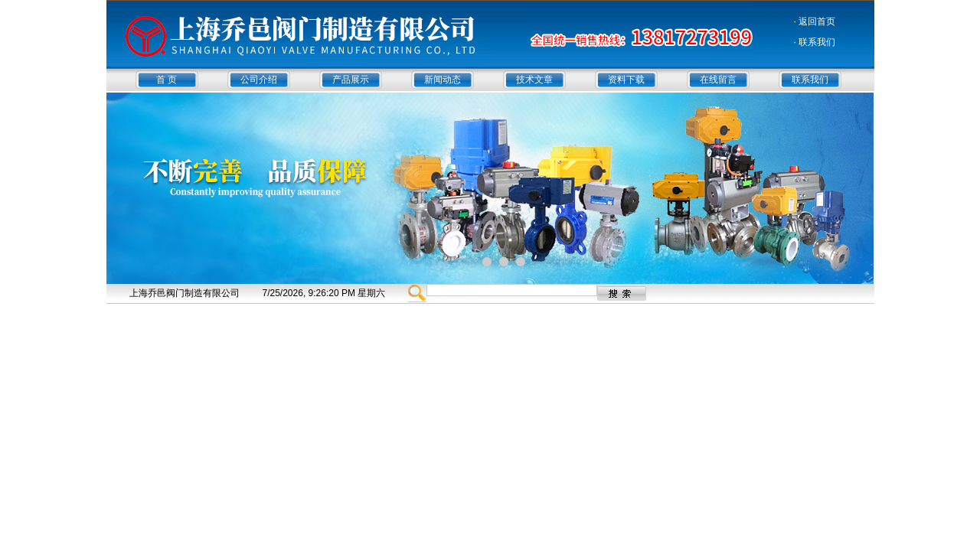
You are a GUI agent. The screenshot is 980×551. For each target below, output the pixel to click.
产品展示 (351, 80)
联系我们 (810, 80)
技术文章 (534, 80)
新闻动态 (443, 80)
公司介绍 (259, 80)
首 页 (167, 80)
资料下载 (626, 80)
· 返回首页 (815, 21)
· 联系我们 (815, 42)
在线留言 (718, 80)
